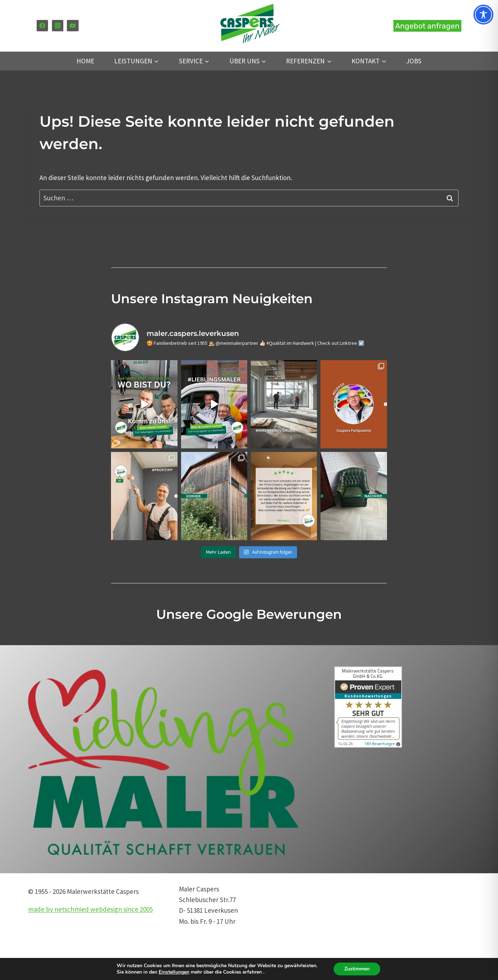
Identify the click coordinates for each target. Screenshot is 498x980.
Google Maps (348, 954)
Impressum (346, 932)
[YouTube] (73, 26)
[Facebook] (42, 26)
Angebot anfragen (427, 26)
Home (85, 61)
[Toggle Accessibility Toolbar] (483, 15)
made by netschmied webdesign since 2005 (90, 909)
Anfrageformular (354, 943)
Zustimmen (357, 969)
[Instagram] (58, 26)
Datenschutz (348, 921)
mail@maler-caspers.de (364, 900)
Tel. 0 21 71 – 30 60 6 (358, 889)
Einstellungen (174, 972)
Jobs (414, 61)
